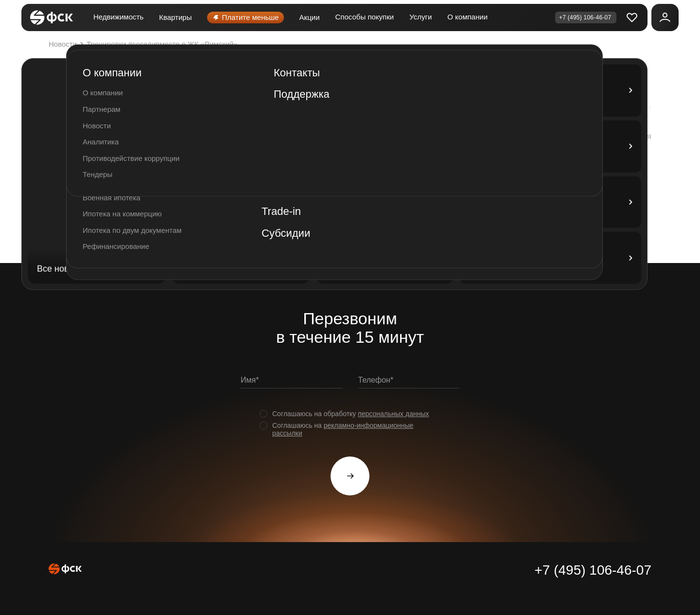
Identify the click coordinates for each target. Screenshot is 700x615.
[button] (622, 137)
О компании (467, 17)
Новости (67, 44)
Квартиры (175, 17)
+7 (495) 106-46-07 (593, 570)
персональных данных (393, 414)
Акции (310, 17)
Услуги (420, 17)
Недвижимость (118, 17)
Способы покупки (365, 17)
